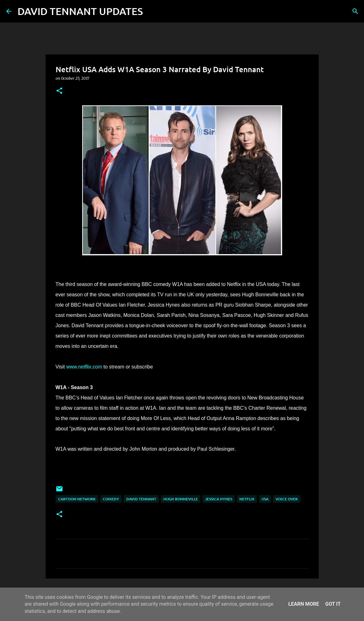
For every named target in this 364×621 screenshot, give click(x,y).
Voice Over (287, 499)
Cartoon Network (77, 499)
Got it (333, 604)
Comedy (111, 499)
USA (265, 499)
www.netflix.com (84, 367)
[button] (59, 91)
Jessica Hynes (219, 499)
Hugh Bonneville (181, 499)
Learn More (304, 604)
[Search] (152, 11)
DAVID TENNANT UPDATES (80, 11)
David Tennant (141, 499)
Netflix (247, 499)
